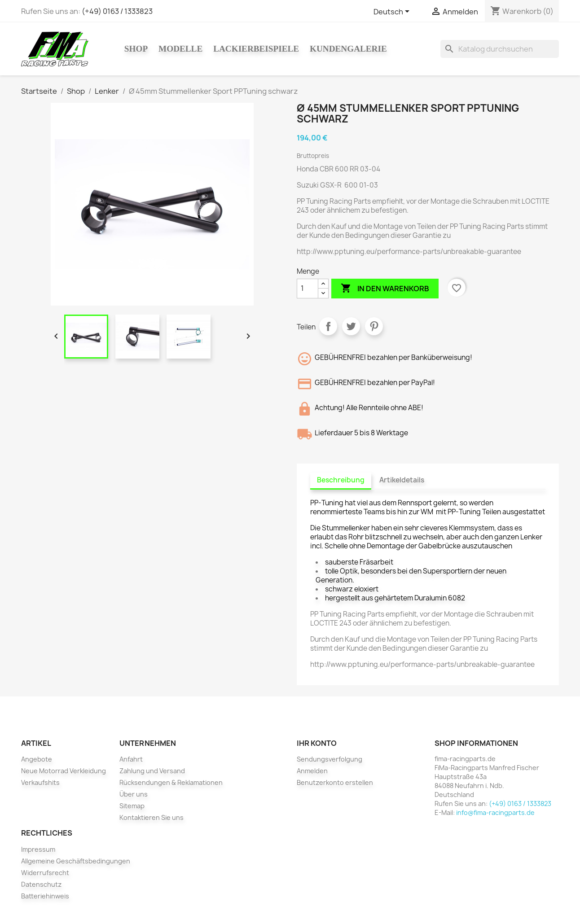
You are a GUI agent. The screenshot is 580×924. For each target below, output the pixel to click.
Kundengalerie (348, 49)
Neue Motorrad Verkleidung (64, 771)
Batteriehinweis (45, 896)
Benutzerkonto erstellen (335, 782)
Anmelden (312, 771)
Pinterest (374, 326)
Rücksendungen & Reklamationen (171, 782)
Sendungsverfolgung (330, 759)
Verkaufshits (40, 782)
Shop (136, 49)
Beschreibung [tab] (341, 480)
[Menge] (308, 289)
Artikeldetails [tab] (402, 480)
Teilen (328, 326)
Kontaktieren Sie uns (152, 817)
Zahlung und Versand (152, 771)
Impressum (38, 849)
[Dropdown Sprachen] (393, 12)
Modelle (180, 49)
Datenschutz (41, 884)
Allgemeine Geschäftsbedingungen (76, 861)
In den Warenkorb (385, 289)
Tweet (351, 326)
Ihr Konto (317, 743)
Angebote (37, 759)
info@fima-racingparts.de (495, 812)
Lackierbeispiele (256, 49)
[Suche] (500, 49)
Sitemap (132, 806)
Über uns (134, 794)
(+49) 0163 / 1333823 (117, 11)
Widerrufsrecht (45, 873)
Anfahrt (131, 759)
